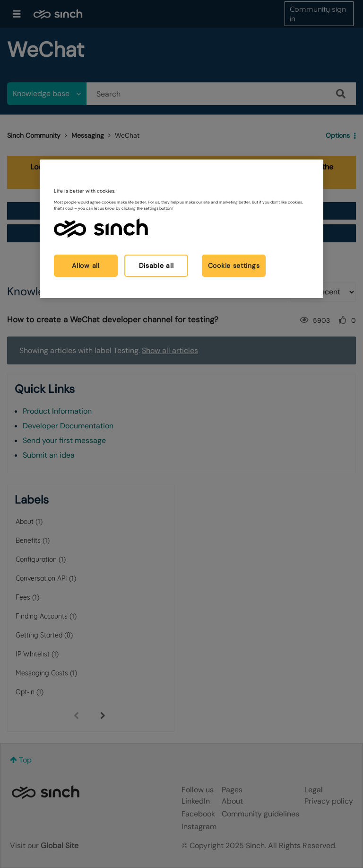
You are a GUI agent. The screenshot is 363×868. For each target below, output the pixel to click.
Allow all (86, 266)
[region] (181, 229)
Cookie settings (234, 266)
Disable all (156, 266)
